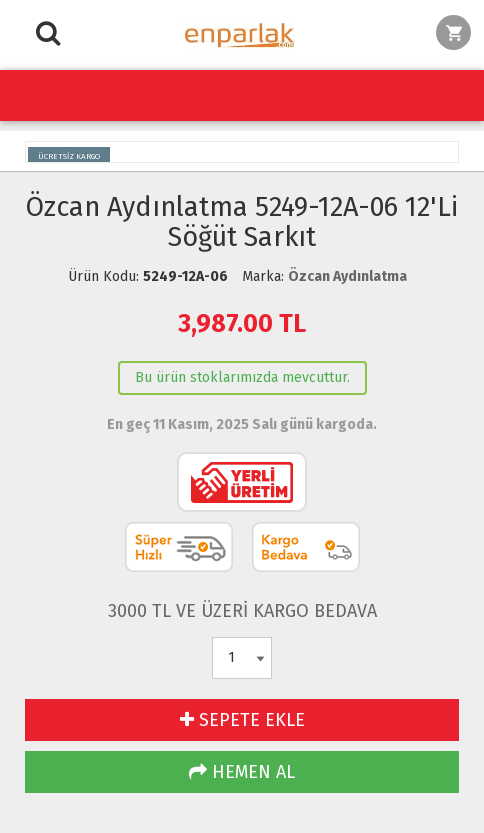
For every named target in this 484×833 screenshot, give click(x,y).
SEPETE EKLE (242, 720)
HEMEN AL (242, 772)
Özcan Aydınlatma (347, 276)
